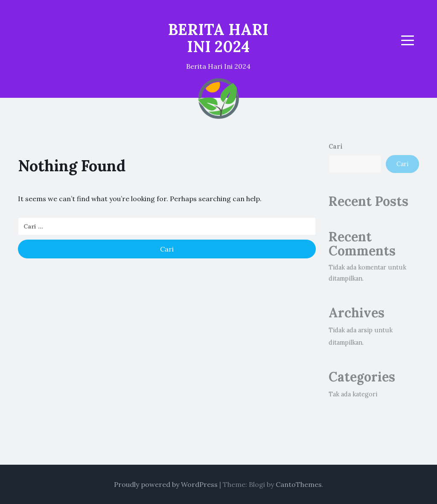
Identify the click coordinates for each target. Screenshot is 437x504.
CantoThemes (299, 484)
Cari (336, 147)
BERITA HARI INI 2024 (218, 38)
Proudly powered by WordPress (166, 484)
